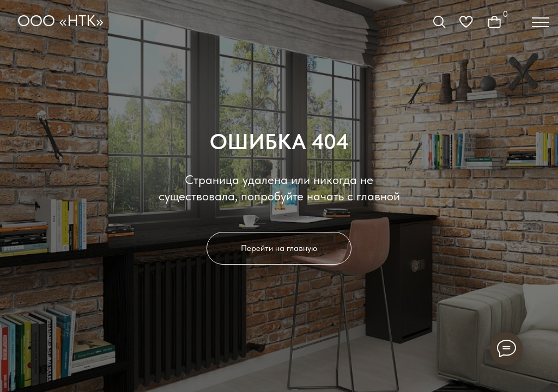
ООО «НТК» (60, 21)
